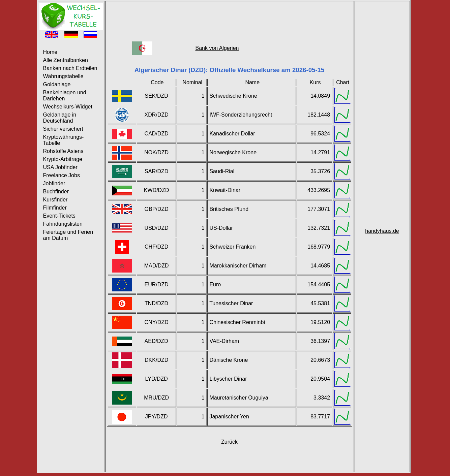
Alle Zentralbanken (66, 60)
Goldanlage (57, 84)
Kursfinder (55, 200)
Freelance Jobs (62, 175)
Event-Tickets (59, 216)
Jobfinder (54, 183)
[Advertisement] (230, 18)
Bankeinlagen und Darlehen (65, 96)
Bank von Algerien (217, 48)
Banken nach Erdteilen (70, 68)
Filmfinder (55, 208)
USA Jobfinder (60, 167)
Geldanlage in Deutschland (60, 118)
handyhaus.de (382, 231)
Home (50, 52)
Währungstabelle (63, 76)
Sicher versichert (63, 129)
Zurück (229, 442)
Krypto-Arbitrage (63, 159)
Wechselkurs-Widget (68, 107)
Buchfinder (56, 192)
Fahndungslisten (63, 224)
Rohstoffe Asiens (63, 151)
